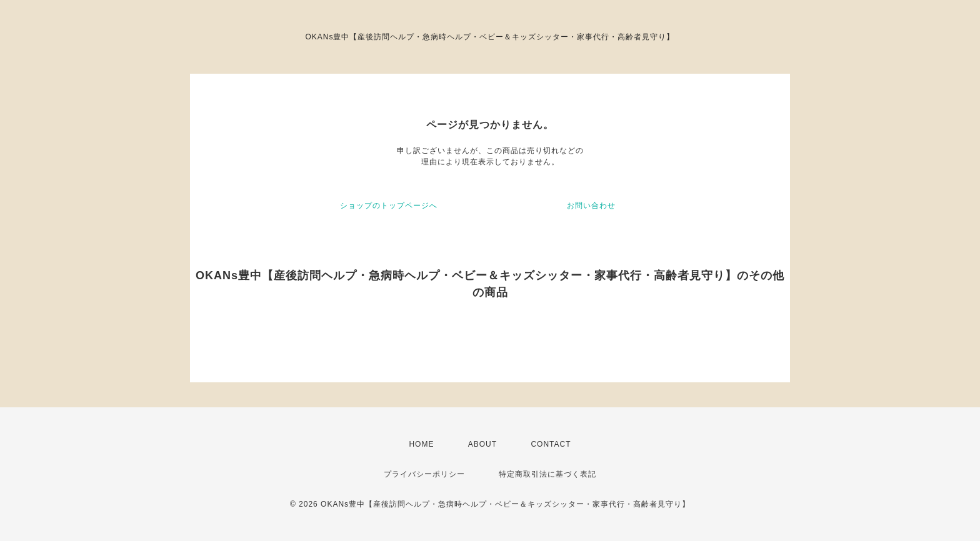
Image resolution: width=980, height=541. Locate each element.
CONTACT (551, 444)
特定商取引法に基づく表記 (547, 474)
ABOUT (482, 444)
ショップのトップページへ (389, 206)
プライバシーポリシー (424, 474)
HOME (421, 444)
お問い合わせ (591, 206)
